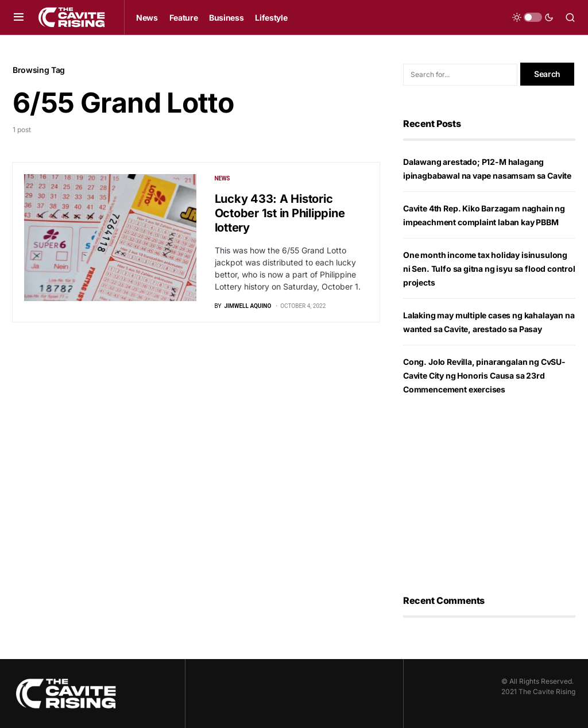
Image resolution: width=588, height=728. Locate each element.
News (223, 178)
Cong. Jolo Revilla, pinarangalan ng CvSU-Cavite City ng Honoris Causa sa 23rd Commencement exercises (484, 375)
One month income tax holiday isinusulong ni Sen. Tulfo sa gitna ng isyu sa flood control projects (489, 269)
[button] (19, 17)
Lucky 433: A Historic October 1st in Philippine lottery (280, 213)
